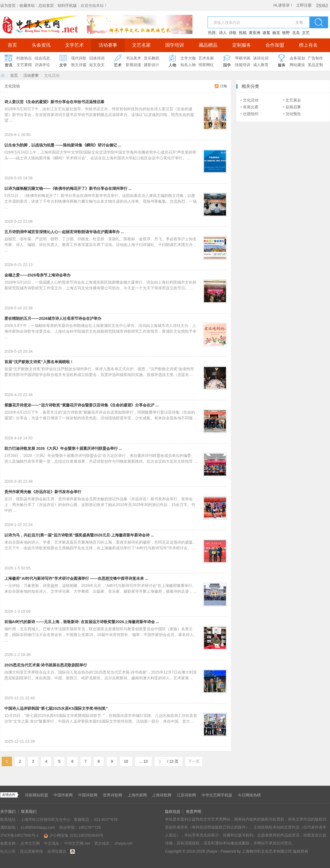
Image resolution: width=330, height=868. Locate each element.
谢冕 (266, 33)
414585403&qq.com (38, 827)
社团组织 (251, 114)
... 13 (143, 761)
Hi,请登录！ (283, 5)
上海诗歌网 (162, 795)
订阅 (223, 86)
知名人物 (188, 65)
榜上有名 (308, 45)
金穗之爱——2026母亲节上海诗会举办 (37, 275)
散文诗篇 (79, 65)
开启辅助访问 (313, 4)
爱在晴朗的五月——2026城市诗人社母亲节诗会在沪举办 (53, 318)
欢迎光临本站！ (94, 5)
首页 (12, 45)
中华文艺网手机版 (217, 795)
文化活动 (251, 100)
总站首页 (46, 5)
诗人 (223, 33)
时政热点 (24, 58)
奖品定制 (315, 65)
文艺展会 (293, 100)
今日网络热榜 (249, 795)
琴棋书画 (243, 58)
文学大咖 (188, 58)
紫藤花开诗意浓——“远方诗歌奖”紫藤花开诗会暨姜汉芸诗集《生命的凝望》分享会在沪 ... (82, 405)
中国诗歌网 (88, 795)
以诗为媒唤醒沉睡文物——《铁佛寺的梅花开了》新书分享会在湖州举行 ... (68, 188)
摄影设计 (152, 65)
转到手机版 (67, 5)
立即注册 (304, 5)
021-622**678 (106, 819)
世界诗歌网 (113, 795)
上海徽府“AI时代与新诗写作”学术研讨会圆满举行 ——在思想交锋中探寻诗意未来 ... (76, 578)
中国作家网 (63, 795)
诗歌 (233, 33)
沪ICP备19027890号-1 (19, 835)
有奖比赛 (251, 107)
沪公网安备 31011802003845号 (74, 835)
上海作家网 (137, 795)
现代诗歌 (79, 58)
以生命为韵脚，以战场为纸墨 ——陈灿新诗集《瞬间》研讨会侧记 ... (63, 145)
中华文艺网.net (2, 76)
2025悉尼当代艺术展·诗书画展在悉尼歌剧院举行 (46, 665)
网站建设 (297, 65)
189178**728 (90, 827)
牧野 (286, 33)
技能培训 (243, 65)
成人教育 (261, 65)
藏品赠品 (208, 45)
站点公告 (8, 851)
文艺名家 (141, 45)
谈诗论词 (261, 58)
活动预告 (293, 114)
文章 (299, 22)
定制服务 (242, 45)
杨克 (276, 33)
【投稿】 (322, 5)
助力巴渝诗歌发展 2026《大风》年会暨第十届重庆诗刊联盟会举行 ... (63, 448)
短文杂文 (97, 65)
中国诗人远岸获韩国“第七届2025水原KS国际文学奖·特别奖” (56, 708)
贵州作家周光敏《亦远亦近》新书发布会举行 (43, 492)
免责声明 (194, 812)
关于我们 (8, 812)
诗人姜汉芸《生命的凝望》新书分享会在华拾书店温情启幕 (54, 102)
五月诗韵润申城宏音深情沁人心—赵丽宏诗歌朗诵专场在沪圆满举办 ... (64, 232)
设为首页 (8, 5)
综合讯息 (42, 58)
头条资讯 (41, 45)
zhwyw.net (123, 843)
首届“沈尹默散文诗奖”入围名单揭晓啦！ (39, 362)
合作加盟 (275, 45)
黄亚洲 (255, 33)
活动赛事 (108, 45)
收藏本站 (27, 5)
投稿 (243, 33)
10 (126, 761)
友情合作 (9, 795)
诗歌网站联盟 (37, 795)
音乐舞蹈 (152, 58)
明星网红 (206, 65)
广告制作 (315, 58)
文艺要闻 (24, 65)
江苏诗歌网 (186, 795)
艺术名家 (206, 58)
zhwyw (212, 851)
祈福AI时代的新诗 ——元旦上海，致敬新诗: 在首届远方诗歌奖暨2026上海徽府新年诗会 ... (82, 622)
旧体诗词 (97, 58)
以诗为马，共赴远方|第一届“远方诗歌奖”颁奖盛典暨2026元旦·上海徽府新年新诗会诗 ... (79, 535)
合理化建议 (57, 851)
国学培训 (175, 45)
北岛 (296, 33)
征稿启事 (293, 107)
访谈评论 (42, 65)
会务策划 (297, 58)
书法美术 (133, 58)
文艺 (306, 33)
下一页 (194, 761)
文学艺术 (74, 45)
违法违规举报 (31, 851)
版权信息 (173, 812)
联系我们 (29, 812)
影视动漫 (133, 65)
